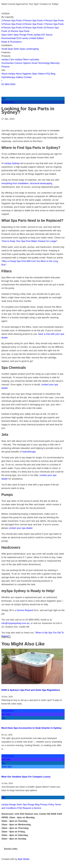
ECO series (22, 38)
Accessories (8, 63)
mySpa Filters (22, 59)
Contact (28, 77)
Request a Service (32, 808)
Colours (18, 63)
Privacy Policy (47, 804)
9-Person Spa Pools (33, 28)
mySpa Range (9, 804)
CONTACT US (9, 801)
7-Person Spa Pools (54, 24)
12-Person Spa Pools (19, 31)
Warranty (55, 63)
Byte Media (24, 859)
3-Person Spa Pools (33, 20)
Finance (5, 67)
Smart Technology (41, 63)
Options (27, 63)
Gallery (19, 77)
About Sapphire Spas (26, 74)
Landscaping (32, 49)
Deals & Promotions (12, 42)
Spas (4, 35)
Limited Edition (36, 38)
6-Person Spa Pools (33, 24)
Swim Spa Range (25, 804)
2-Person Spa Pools (12, 20)
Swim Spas (13, 35)
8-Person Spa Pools (12, 28)
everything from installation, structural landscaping (27, 183)
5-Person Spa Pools (12, 24)
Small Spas (7, 49)
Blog (53, 74)
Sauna (49, 35)
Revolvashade (9, 38)
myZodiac (34, 59)
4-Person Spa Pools (54, 20)
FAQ (48, 74)
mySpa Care (8, 59)
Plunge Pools (26, 35)
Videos (41, 74)
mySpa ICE (39, 35)
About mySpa (8, 74)
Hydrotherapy (9, 77)
